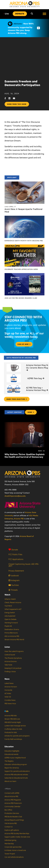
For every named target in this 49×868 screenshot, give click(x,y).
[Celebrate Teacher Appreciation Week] (24, 246)
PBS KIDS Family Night (13, 722)
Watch (7, 595)
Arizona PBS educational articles (16, 775)
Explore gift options (12, 830)
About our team (10, 781)
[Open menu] (44, 14)
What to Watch (10, 599)
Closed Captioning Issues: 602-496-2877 (24, 565)
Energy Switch (10, 613)
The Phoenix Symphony (13, 658)
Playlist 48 (8, 626)
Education (9, 747)
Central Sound (10, 655)
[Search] (32, 14)
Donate (13, 550)
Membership (9, 844)
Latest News (9, 683)
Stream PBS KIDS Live (12, 719)
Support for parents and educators (17, 771)
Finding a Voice (10, 672)
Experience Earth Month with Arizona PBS (24, 241)
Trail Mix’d (8, 606)
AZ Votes (8, 693)
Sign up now (24, 344)
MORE (31, 412)
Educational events (11, 754)
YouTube (14, 585)
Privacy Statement (16, 571)
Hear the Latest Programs (14, 651)
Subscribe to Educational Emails (16, 778)
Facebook (14, 576)
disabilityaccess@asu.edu (15, 496)
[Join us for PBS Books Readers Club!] (24, 274)
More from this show (17, 104)
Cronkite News (10, 700)
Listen (7, 647)
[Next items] (41, 435)
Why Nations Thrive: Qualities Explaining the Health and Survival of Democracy (26, 456)
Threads (13, 590)
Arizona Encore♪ (11, 661)
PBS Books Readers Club (13, 817)
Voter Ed (8, 697)
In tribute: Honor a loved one (15, 850)
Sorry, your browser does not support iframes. (24, 57)
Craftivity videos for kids (13, 729)
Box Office (8, 810)
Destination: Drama (12, 629)
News (7, 679)
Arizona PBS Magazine (13, 800)
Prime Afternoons (11, 633)
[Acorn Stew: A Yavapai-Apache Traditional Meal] (24, 183)
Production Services (12, 813)
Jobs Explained (10, 616)
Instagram (14, 580)
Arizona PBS (19, 519)
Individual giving (10, 840)
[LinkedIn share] (11, 98)
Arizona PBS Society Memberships (17, 834)
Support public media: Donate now (17, 837)
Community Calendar (12, 807)
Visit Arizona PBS (11, 823)
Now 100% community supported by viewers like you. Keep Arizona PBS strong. (21, 28)
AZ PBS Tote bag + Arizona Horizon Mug (37, 389)
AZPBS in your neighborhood (15, 758)
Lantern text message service (15, 726)
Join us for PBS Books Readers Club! (21, 298)
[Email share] (15, 98)
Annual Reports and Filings (14, 820)
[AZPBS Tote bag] (14, 374)
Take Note (8, 665)
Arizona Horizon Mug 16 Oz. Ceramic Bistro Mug (37, 367)
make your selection (17, 399)
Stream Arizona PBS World (14, 640)
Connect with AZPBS (12, 793)
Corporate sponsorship (13, 847)
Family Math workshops (13, 739)
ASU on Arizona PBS (12, 636)
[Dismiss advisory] (38, 28)
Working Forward (11, 623)
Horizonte (8, 690)
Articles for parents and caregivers (17, 736)
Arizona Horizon (11, 687)
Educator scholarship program (16, 764)
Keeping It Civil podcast (13, 668)
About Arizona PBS (11, 796)
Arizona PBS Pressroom (13, 803)
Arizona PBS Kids (11, 716)
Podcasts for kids (11, 732)
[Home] (25, 4)
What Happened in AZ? (13, 609)
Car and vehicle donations (14, 857)
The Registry (9, 761)
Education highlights (12, 751)
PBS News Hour (10, 704)
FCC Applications (16, 559)
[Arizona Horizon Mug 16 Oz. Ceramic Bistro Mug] (14, 364)
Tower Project (10, 854)
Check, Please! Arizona (13, 603)
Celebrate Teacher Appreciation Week (21, 269)
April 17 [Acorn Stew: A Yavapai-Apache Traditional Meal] (10, 207)
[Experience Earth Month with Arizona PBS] (24, 217)
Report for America (12, 768)
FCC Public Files (15, 554)
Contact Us (9, 827)
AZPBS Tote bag (36, 378)
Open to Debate (10, 619)
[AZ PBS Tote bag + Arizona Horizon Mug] (14, 385)
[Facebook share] (7, 98)
